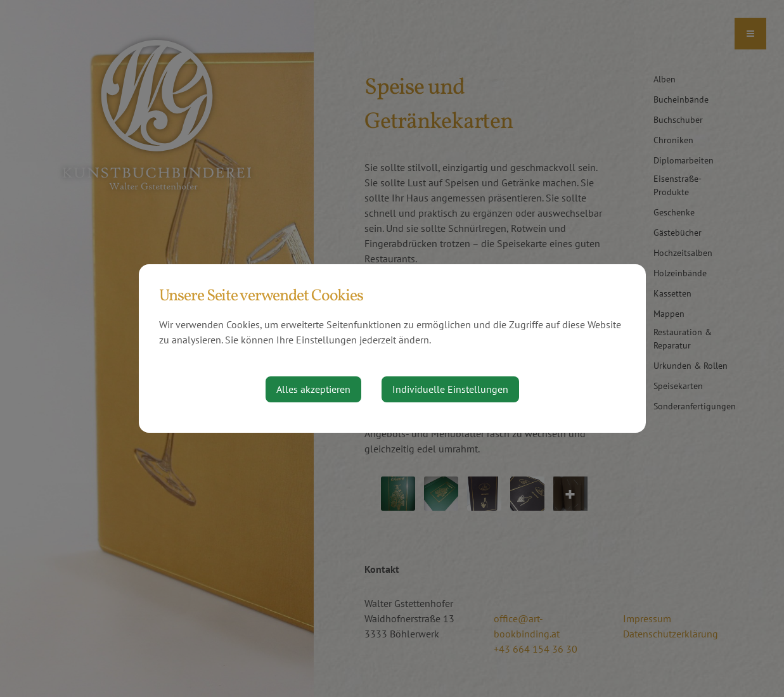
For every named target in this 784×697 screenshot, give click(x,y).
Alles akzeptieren (313, 389)
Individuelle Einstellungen (450, 389)
